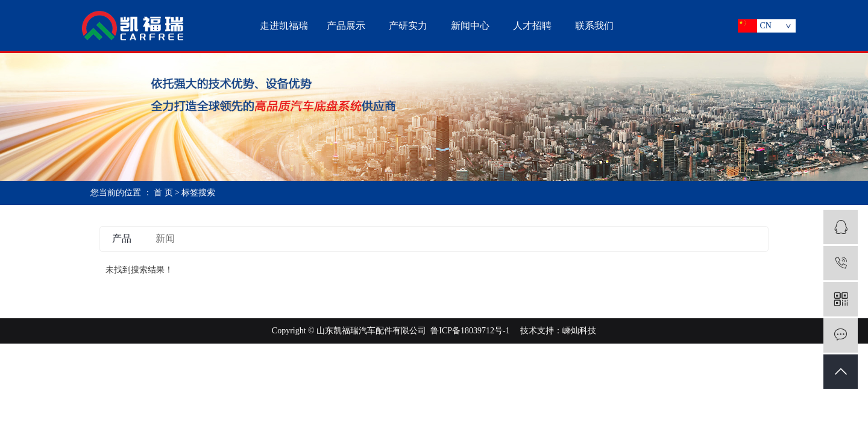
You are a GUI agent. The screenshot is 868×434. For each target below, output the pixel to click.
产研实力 (408, 26)
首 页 (163, 193)
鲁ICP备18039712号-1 (470, 331)
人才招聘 (532, 26)
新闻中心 (470, 26)
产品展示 (346, 26)
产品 (122, 238)
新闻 (165, 238)
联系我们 (594, 26)
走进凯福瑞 (284, 26)
